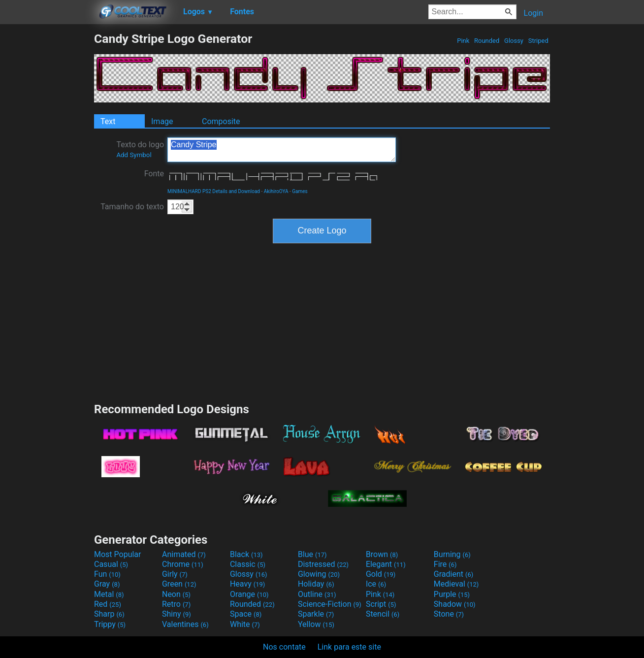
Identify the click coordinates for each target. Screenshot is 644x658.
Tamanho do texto (132, 207)
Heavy (247, 584)
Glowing (319, 574)
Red (108, 604)
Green (179, 584)
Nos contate (284, 647)
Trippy (110, 624)
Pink (463, 41)
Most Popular (118, 554)
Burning (452, 554)
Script (381, 604)
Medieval (456, 584)
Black (246, 554)
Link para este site (349, 647)
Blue (312, 554)
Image (162, 121)
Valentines (185, 624)
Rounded (487, 41)
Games (300, 191)
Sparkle (316, 614)
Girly (175, 574)
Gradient (453, 574)
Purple (452, 594)
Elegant (386, 564)
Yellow (316, 624)
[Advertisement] (47, 179)
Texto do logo (140, 149)
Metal (109, 594)
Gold (381, 574)
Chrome (183, 564)
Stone (449, 614)
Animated (184, 554)
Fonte (154, 174)
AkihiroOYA (276, 191)
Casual (111, 564)
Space (246, 614)
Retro (176, 604)
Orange (249, 594)
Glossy (514, 41)
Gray (107, 584)
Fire (445, 564)
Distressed (323, 564)
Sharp (109, 614)
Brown (382, 554)
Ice (376, 584)
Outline (317, 594)
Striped (538, 41)
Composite (221, 121)
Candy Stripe (282, 150)
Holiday (316, 584)
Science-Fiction (330, 604)
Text (108, 121)
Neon (176, 594)
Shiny (177, 614)
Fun (107, 574)
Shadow (455, 604)
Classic (248, 564)
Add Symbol (134, 155)
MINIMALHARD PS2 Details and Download (214, 191)
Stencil (383, 614)
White (245, 624)
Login (533, 13)
